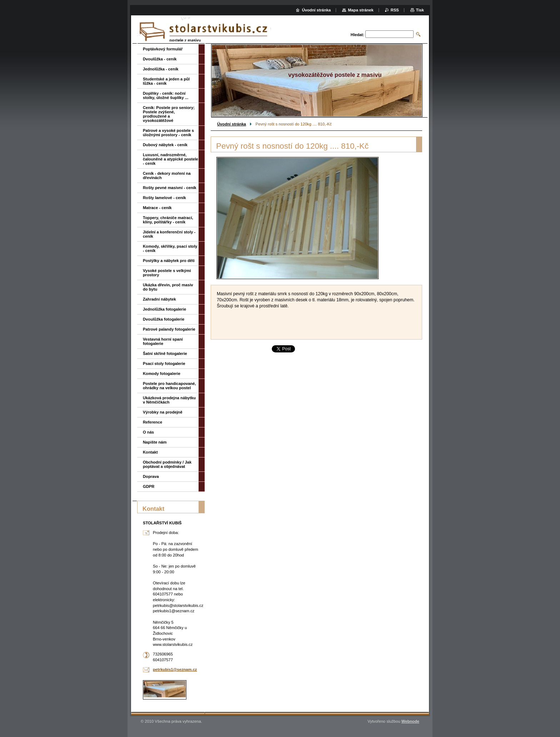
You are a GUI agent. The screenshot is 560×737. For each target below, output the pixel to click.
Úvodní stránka (232, 124)
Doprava (151, 476)
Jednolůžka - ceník (161, 69)
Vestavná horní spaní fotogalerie (163, 341)
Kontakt (150, 452)
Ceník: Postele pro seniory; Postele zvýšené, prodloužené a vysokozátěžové (169, 114)
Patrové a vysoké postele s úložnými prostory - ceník (168, 133)
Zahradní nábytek (159, 299)
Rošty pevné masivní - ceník (170, 188)
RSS (395, 10)
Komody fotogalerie (162, 374)
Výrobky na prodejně (163, 412)
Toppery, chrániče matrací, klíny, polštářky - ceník (168, 220)
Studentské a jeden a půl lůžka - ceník (166, 81)
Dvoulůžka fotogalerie (164, 319)
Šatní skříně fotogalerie (165, 353)
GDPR (149, 486)
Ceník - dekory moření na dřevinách (167, 175)
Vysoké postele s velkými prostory (167, 273)
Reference (152, 422)
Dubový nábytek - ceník (165, 145)
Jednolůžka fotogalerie (164, 309)
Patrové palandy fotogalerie (169, 329)
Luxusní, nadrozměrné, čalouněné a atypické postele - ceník (171, 159)
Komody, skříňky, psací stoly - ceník (170, 248)
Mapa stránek (361, 10)
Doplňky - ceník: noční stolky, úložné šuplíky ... (166, 95)
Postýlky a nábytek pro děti (169, 261)
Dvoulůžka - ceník (160, 59)
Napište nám (155, 442)
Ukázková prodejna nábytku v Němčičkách (169, 400)
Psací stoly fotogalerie (164, 363)
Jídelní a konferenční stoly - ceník (169, 234)
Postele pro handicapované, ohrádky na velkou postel (169, 386)
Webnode (410, 721)
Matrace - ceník (157, 208)
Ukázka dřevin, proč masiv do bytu (168, 287)
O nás (148, 432)
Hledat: (357, 35)
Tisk (420, 10)
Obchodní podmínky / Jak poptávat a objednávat (167, 464)
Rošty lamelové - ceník (164, 198)
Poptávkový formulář (163, 49)
